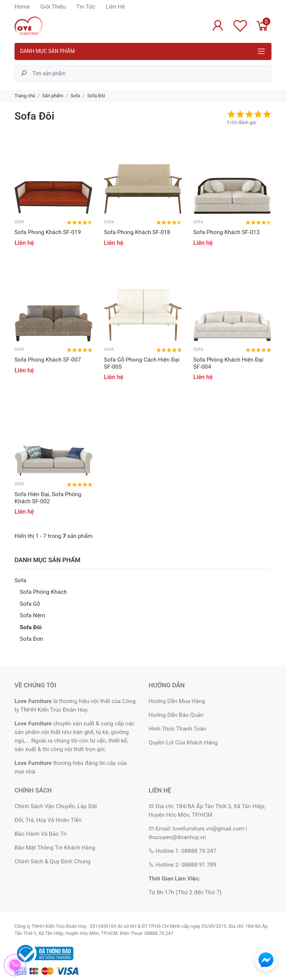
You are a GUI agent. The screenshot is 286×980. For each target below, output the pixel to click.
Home (22, 7)
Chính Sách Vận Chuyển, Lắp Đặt (56, 806)
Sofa (20, 580)
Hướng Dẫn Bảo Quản (176, 715)
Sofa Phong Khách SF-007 (48, 360)
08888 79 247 (199, 851)
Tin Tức (86, 7)
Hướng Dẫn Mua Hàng (177, 701)
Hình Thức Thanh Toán (177, 729)
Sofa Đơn (31, 639)
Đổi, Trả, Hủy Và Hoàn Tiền (48, 820)
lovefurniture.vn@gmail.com (208, 829)
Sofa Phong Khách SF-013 (226, 232)
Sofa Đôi (31, 627)
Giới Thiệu (53, 7)
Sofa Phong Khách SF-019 (48, 232)
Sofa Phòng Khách (43, 592)
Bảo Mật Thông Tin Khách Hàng (55, 848)
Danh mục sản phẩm (47, 51)
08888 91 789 (199, 865)
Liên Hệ (115, 7)
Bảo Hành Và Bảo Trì (41, 834)
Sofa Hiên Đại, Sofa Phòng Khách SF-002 (48, 498)
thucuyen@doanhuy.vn (177, 837)
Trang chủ (25, 96)
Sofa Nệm (32, 615)
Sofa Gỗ (30, 604)
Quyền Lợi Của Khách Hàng (183, 743)
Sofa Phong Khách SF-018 (137, 232)
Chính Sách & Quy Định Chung (53, 861)
